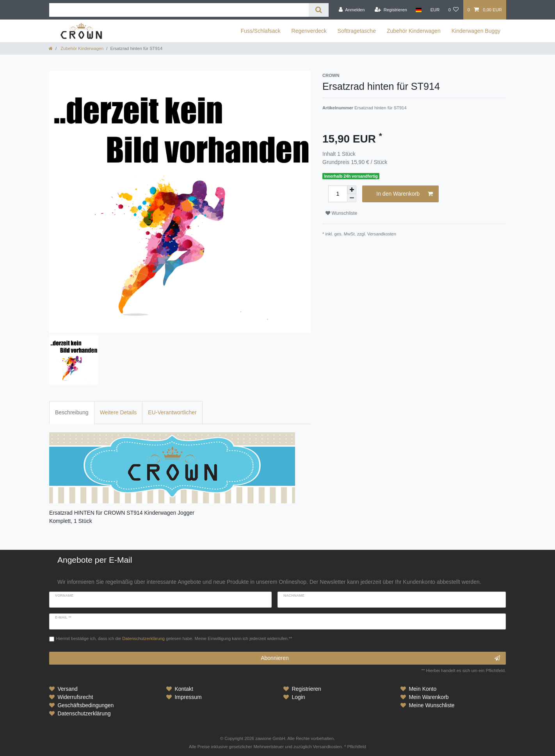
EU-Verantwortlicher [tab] (172, 412)
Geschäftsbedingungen (85, 705)
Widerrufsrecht (75, 697)
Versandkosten (382, 234)
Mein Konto (422, 689)
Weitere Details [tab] (118, 412)
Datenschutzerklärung (84, 713)
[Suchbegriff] (179, 10)
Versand (67, 689)
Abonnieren (380, 658)
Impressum (188, 697)
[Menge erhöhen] (352, 190)
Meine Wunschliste (431, 705)
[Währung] (435, 10)
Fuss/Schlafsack (261, 31)
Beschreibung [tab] (72, 412)
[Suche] (319, 10)
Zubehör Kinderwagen (414, 31)
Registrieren (306, 689)
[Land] (419, 10)
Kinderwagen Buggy (476, 31)
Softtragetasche (357, 31)
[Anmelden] (352, 10)
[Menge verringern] (352, 198)
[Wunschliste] (453, 10)
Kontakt (184, 689)
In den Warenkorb (405, 194)
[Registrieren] (391, 10)
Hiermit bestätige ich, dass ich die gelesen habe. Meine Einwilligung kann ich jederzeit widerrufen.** (174, 638)
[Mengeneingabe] (338, 194)
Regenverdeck (309, 31)
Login (298, 697)
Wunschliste (341, 213)
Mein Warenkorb (429, 697)
